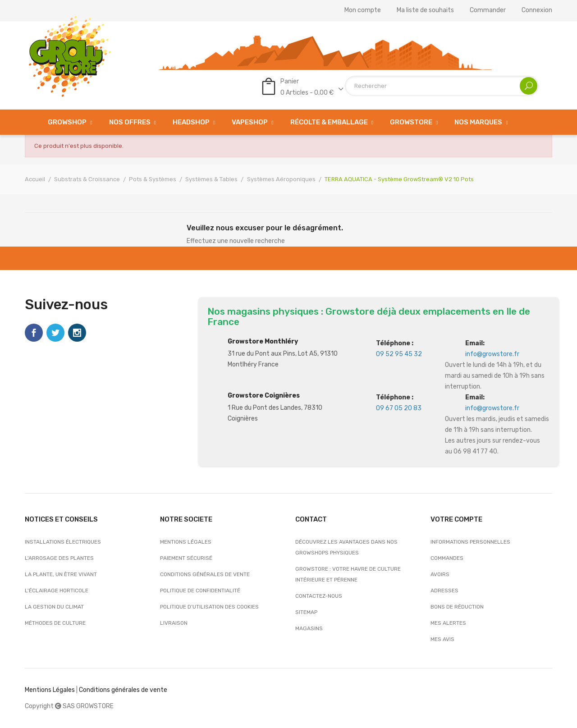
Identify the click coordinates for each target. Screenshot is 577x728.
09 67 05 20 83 (399, 408)
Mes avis (442, 639)
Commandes (447, 558)
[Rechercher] (442, 86)
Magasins (309, 628)
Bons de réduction (457, 607)
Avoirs (440, 574)
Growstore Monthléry (263, 341)
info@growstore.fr (492, 354)
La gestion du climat (54, 607)
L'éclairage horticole (57, 591)
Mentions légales (186, 542)
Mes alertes (448, 623)
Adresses (444, 591)
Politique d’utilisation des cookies (209, 607)
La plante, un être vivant (61, 574)
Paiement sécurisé (186, 558)
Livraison (174, 623)
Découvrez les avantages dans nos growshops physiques (346, 547)
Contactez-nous (319, 596)
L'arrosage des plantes (59, 558)
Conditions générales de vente (205, 574)
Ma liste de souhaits (425, 10)
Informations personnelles (470, 542)
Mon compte (363, 10)
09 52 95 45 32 (399, 354)
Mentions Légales (50, 690)
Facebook (34, 333)
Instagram (77, 333)
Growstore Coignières (264, 396)
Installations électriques (63, 542)
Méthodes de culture (55, 623)
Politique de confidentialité (200, 591)
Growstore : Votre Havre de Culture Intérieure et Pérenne (348, 574)
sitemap (306, 612)
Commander (488, 10)
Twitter (55, 333)
